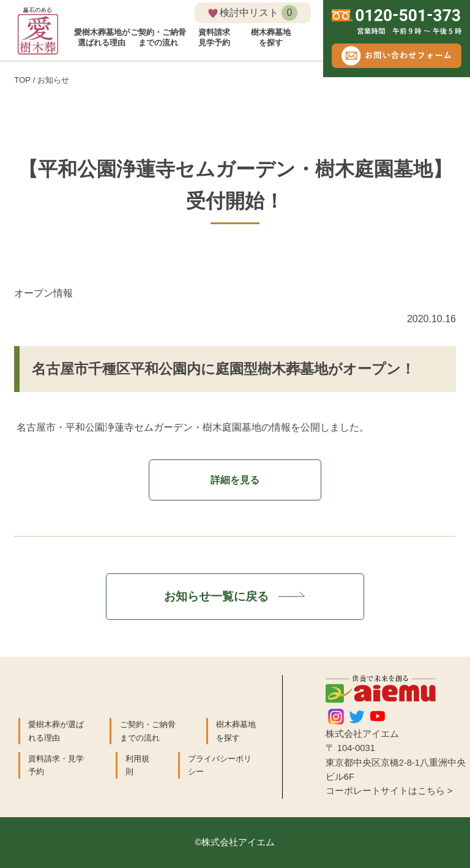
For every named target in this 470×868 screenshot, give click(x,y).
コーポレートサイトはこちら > (389, 791)
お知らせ (53, 80)
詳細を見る (235, 480)
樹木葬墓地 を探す (271, 37)
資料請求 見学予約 (214, 37)
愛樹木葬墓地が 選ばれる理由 (102, 37)
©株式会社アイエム (235, 842)
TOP (22, 80)
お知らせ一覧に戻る (235, 596)
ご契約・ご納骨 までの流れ (158, 37)
